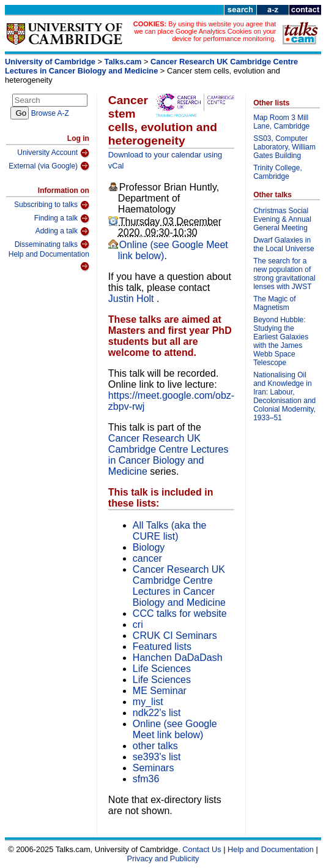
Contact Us (202, 849)
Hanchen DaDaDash (178, 658)
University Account (53, 153)
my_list (148, 702)
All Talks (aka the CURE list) (170, 531)
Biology (149, 547)
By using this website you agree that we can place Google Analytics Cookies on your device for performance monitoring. (206, 31)
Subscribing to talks (52, 205)
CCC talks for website (180, 613)
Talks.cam (123, 62)
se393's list (157, 757)
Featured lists (162, 647)
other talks (155, 746)
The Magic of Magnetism (274, 303)
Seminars (154, 768)
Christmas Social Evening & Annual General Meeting (282, 219)
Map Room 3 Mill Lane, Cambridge (281, 122)
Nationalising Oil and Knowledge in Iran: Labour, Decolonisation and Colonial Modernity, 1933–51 (284, 396)
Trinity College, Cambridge (278, 172)
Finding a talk (62, 219)
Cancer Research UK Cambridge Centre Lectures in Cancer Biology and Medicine (151, 66)
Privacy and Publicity (163, 859)
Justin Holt (132, 299)
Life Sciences (162, 669)
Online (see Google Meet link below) (175, 729)
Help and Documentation (49, 261)
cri (138, 625)
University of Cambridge (50, 62)
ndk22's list (157, 713)
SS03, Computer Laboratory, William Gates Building (284, 147)
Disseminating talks (52, 244)
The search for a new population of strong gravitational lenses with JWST (284, 274)
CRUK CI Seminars (175, 636)
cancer (147, 558)
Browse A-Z (50, 113)
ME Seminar (160, 691)
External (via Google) (49, 166)
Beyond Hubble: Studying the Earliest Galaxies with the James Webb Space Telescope (281, 341)
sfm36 (146, 779)
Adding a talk (62, 232)
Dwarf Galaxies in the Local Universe (283, 244)
